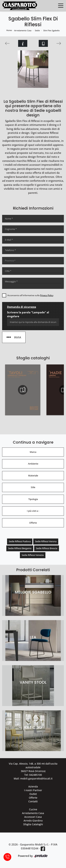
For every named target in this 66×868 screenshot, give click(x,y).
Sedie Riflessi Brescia (47, 548)
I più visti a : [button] (33, 511)
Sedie (37, 30)
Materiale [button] (33, 476)
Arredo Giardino (33, 821)
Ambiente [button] (33, 464)
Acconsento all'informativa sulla (30, 295)
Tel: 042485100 (33, 775)
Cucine (33, 809)
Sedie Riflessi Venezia (33, 555)
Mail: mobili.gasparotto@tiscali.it (33, 778)
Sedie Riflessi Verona (46, 541)
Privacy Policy (47, 295)
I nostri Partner (33, 790)
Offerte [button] (33, 523)
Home (9, 30)
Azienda (33, 786)
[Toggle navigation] (61, 5)
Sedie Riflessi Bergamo (20, 548)
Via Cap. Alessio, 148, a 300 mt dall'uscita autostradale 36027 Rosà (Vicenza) (33, 767)
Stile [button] (33, 487)
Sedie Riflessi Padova (20, 541)
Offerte (33, 798)
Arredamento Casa (23, 30)
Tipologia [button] (33, 499)
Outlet (33, 794)
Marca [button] (33, 452)
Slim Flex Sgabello (51, 30)
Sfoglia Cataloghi (33, 824)
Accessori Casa (33, 817)
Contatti (33, 801)
